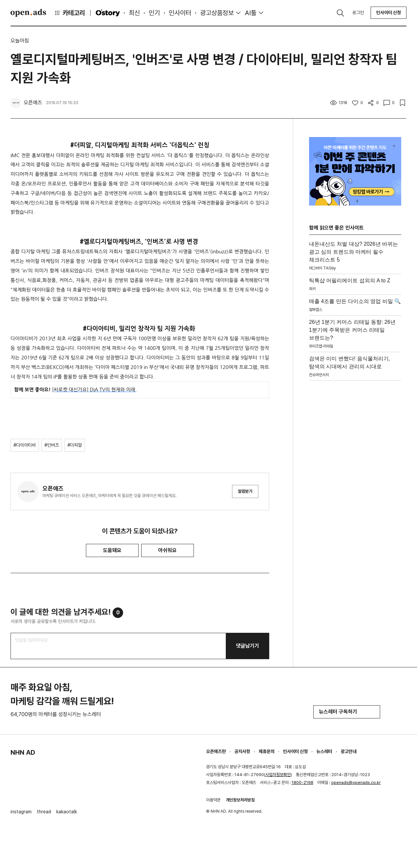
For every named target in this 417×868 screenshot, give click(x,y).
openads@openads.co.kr (356, 783)
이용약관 (213, 800)
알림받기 (245, 491)
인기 (154, 13)
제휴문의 (267, 751)
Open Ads (28, 13)
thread (44, 812)
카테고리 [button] (69, 13)
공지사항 (242, 751)
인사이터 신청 (389, 13)
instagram (21, 812)
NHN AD (23, 752)
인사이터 (180, 13)
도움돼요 (112, 550)
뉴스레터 (324, 751)
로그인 (358, 13)
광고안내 (349, 751)
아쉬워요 (168, 550)
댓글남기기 (248, 646)
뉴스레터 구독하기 (347, 712)
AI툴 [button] (251, 13)
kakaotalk (67, 812)
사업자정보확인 (278, 775)
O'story (108, 13)
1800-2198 (302, 783)
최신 (134, 13)
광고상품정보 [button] (217, 13)
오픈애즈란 (216, 751)
